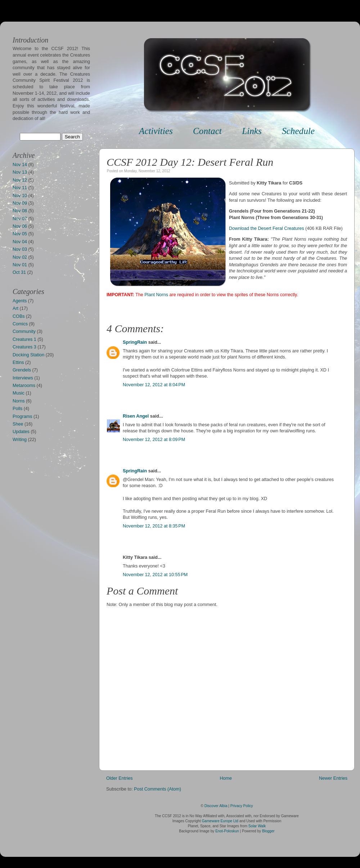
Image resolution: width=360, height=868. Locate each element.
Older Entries (120, 778)
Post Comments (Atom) (157, 789)
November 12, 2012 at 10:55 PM (155, 575)
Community (24, 331)
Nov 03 (20, 249)
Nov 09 (20, 203)
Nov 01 (20, 265)
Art (15, 308)
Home (226, 778)
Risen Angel (136, 416)
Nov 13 (20, 172)
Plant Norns (156, 295)
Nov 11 (20, 188)
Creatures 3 (24, 347)
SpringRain (135, 342)
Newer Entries (333, 778)
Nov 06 (20, 226)
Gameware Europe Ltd (220, 821)
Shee (18, 424)
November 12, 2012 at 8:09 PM (154, 440)
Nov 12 (20, 180)
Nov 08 (20, 211)
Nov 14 (20, 165)
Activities (156, 131)
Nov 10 (20, 196)
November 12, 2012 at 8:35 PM (154, 526)
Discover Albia (216, 806)
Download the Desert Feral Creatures (267, 228)
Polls (17, 409)
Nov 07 (20, 219)
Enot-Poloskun (227, 831)
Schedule (298, 131)
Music (19, 393)
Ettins (18, 362)
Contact (207, 131)
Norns (19, 401)
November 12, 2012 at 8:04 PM (154, 385)
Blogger (268, 831)
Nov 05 (20, 234)
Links (252, 131)
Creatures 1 (24, 339)
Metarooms (24, 386)
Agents (20, 301)
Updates (21, 432)
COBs (19, 316)
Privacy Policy (242, 806)
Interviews (23, 378)
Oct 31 (19, 272)
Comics (20, 324)
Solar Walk (257, 826)
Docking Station (28, 355)
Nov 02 (20, 257)
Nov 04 (20, 242)
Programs (22, 417)
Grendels (22, 370)
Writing (20, 440)
